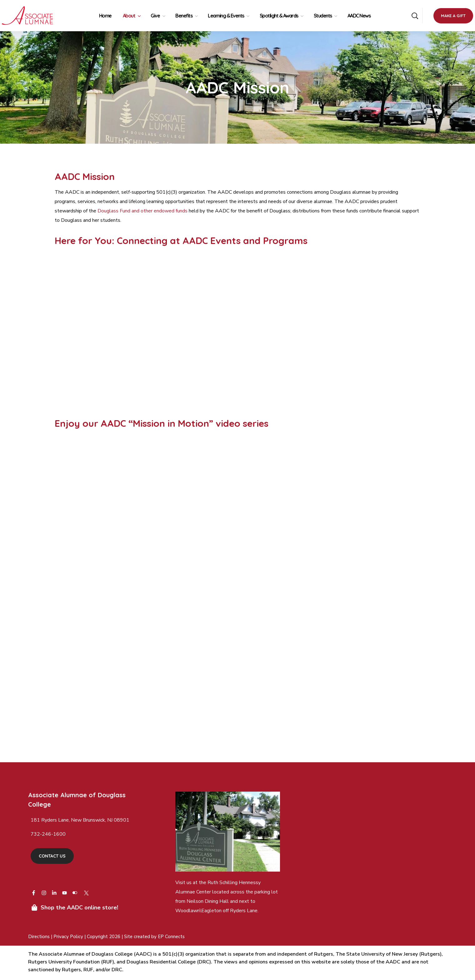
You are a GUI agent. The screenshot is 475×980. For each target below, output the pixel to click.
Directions (39, 937)
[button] (415, 16)
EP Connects (171, 937)
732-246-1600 (48, 834)
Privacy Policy (69, 937)
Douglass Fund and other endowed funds (142, 211)
